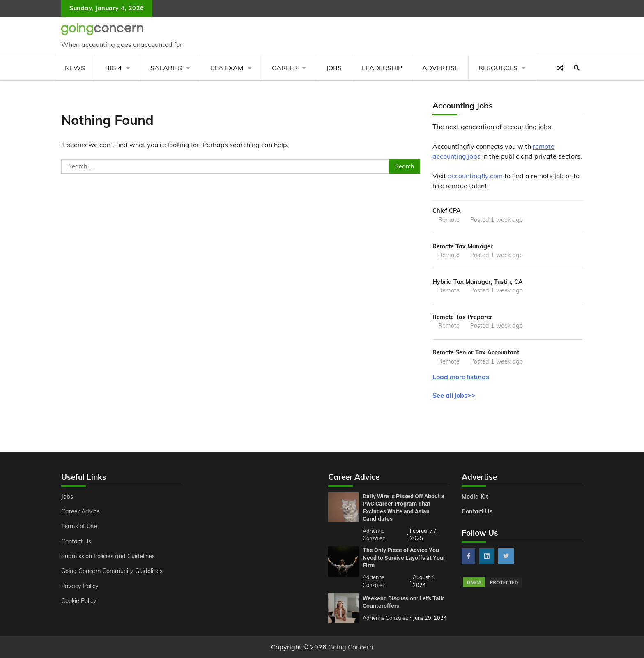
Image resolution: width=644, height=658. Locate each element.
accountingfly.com (475, 176)
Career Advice (80, 511)
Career (285, 68)
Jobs (334, 68)
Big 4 (114, 68)
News (75, 68)
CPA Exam (227, 68)
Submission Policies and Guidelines (108, 556)
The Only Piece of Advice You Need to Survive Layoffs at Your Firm (404, 558)
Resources (498, 68)
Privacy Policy (80, 586)
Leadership (382, 68)
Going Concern (351, 647)
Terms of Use (79, 526)
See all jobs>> (454, 395)
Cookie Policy (79, 601)
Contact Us (76, 541)
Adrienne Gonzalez (385, 618)
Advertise (440, 68)
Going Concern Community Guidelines (112, 571)
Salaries (166, 68)
